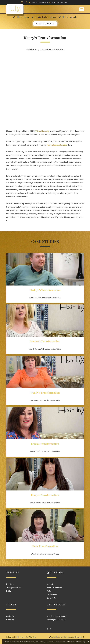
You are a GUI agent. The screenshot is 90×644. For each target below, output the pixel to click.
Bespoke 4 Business (80, 638)
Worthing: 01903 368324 (56, 620)
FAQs (49, 591)
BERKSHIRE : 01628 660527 (40, 2)
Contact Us (51, 598)
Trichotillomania (42, 131)
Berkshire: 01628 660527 (57, 616)
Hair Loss (10, 584)
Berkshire (10, 616)
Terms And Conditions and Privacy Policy (73, 642)
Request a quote (45, 24)
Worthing (10, 620)
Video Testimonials (54, 588)
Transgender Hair (13, 588)
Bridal (9, 591)
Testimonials (52, 594)
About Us (50, 584)
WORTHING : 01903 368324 (60, 2)
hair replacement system (57, 145)
